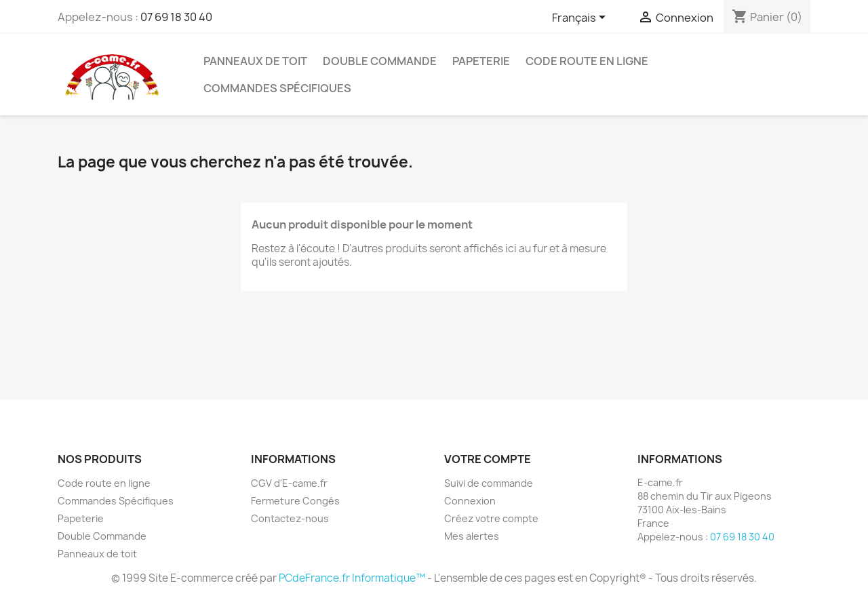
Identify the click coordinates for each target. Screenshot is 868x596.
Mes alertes (472, 536)
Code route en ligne (587, 61)
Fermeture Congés (295, 501)
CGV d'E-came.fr (289, 483)
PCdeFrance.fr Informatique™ (352, 578)
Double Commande (380, 61)
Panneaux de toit (255, 61)
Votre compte (488, 459)
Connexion (470, 501)
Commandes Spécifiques (277, 88)
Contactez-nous (290, 518)
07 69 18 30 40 (176, 17)
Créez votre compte (491, 518)
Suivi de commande (489, 483)
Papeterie (481, 61)
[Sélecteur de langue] (581, 18)
